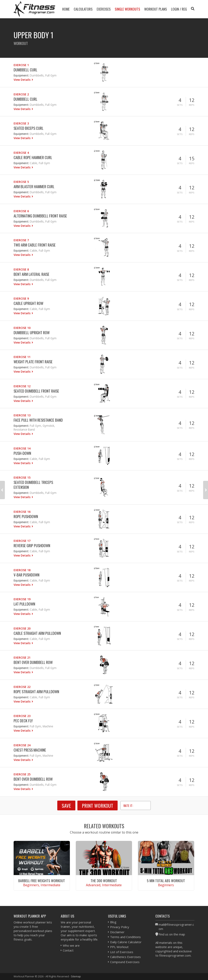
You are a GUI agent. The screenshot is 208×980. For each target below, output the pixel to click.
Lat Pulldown (24, 604)
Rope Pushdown (26, 516)
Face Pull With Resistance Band (38, 420)
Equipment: (21, 75)
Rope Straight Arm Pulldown (36, 691)
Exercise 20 (22, 628)
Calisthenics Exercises (125, 957)
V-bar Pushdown (27, 575)
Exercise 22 (22, 687)
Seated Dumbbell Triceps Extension (33, 485)
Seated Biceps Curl (29, 128)
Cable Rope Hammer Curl (33, 157)
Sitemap (76, 976)
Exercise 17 (22, 541)
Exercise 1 (21, 65)
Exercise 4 (21, 153)
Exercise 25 (22, 774)
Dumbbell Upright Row (32, 332)
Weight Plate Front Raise (33, 362)
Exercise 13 (22, 415)
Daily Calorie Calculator (126, 942)
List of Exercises (122, 952)
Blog (113, 922)
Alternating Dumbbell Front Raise (40, 216)
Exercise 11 (22, 357)
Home (66, 9)
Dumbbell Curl (25, 70)
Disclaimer (117, 932)
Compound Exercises (125, 962)
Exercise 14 (22, 448)
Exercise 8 (21, 269)
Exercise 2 (21, 94)
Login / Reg (179, 9)
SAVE (66, 805)
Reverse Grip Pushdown (32, 545)
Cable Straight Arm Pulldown (37, 633)
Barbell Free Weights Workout (42, 881)
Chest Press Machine (30, 750)
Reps (192, 105)
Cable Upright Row (28, 303)
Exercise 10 (22, 328)
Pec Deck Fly (23, 721)
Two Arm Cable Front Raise (35, 245)
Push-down (22, 453)
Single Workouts (127, 9)
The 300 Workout (104, 881)
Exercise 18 (22, 570)
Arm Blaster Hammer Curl (34, 186)
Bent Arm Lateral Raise (31, 274)
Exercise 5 (21, 182)
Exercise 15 (22, 477)
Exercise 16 (22, 512)
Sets (180, 105)
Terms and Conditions (125, 937)
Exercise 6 (21, 211)
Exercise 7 (21, 240)
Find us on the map (172, 934)
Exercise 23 (22, 716)
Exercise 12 (22, 386)
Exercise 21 (22, 658)
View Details (22, 80)
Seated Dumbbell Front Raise (36, 391)
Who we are (71, 945)
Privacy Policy (120, 927)
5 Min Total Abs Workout (166, 881)
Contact (68, 950)
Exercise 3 (21, 123)
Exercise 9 (21, 298)
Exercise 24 (22, 745)
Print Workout (97, 805)
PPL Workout (119, 947)
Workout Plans (156, 9)
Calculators (83, 9)
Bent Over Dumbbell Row (33, 662)
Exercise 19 (22, 599)
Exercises (104, 9)
